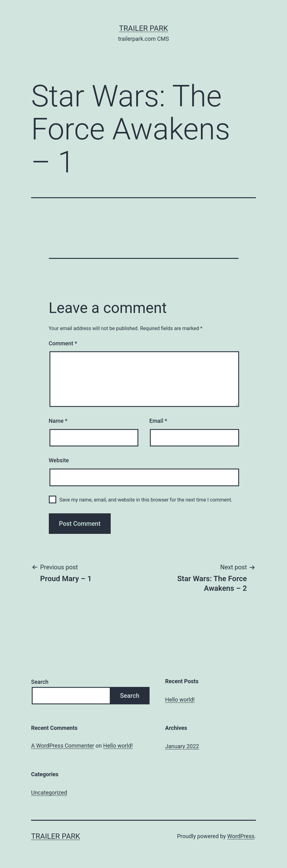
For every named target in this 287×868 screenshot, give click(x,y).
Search (40, 682)
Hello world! (180, 700)
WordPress (241, 836)
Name (58, 421)
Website (59, 460)
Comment (63, 343)
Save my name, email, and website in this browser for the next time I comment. (146, 500)
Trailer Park (144, 28)
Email (158, 421)
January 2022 (182, 746)
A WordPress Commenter (63, 746)
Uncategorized (49, 793)
